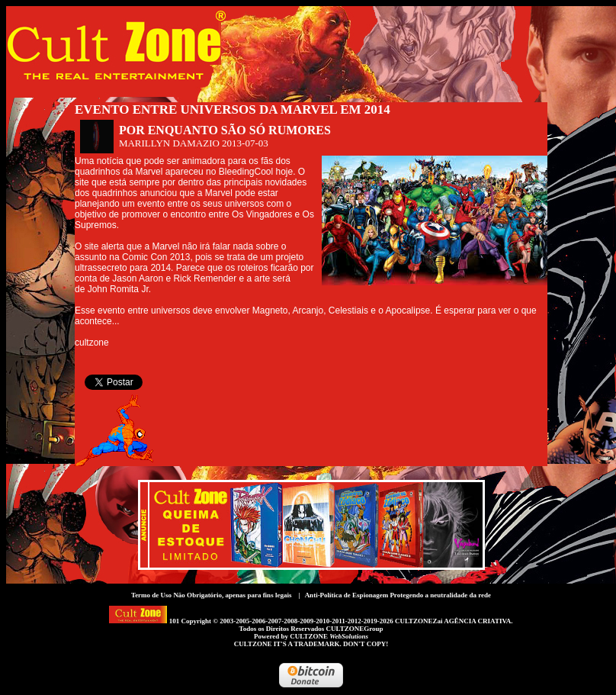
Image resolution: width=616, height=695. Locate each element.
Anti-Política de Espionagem (347, 595)
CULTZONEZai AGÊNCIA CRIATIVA (453, 621)
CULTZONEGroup (354, 629)
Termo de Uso (151, 595)
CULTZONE (329, 636)
